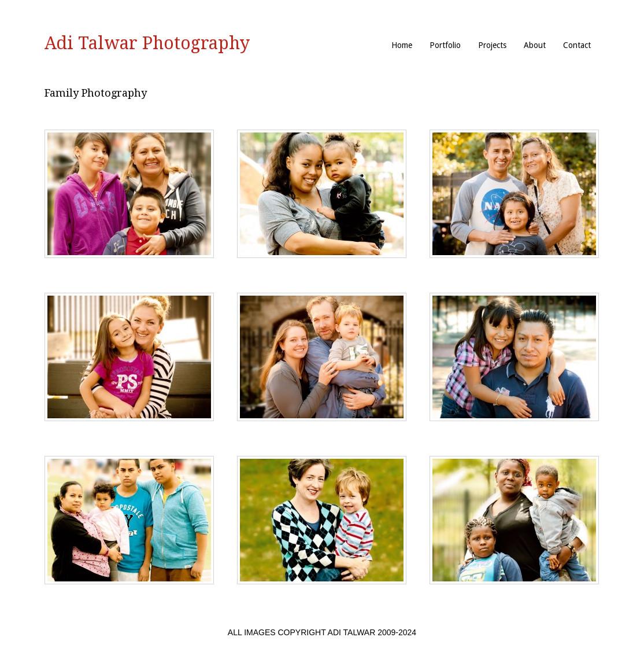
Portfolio (445, 45)
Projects (492, 45)
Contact (577, 45)
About (535, 45)
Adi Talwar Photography (147, 43)
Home (402, 45)
